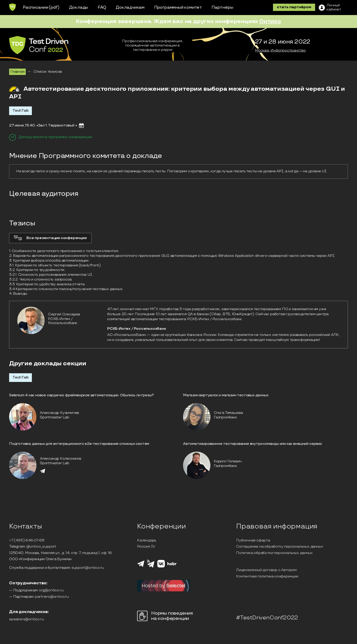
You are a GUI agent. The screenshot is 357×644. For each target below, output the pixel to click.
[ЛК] (330, 8)
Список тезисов (48, 72)
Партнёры (222, 7)
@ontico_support (41, 547)
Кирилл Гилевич (228, 461)
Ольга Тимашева (228, 413)
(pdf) (54, 7)
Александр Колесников (61, 459)
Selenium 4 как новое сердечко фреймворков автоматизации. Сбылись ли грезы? (82, 395)
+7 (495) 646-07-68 (27, 541)
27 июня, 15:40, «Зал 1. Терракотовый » (43, 126)
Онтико (270, 21)
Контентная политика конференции (267, 577)
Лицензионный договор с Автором (266, 570)
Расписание (36, 7)
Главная (17, 72)
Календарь (147, 541)
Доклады (79, 7)
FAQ (102, 7)
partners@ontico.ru (52, 597)
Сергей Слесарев (64, 314)
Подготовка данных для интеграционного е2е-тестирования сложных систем (79, 444)
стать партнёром (294, 7)
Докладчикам (130, 7)
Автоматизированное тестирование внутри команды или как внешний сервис (253, 444)
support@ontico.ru (88, 568)
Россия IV (146, 547)
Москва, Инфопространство (280, 51)
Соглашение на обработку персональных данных (279, 547)
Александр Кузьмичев (59, 413)
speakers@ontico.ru (26, 619)
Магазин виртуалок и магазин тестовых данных (226, 395)
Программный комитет (178, 7)
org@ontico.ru (51, 590)
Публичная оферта (253, 541)
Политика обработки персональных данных (274, 553)
